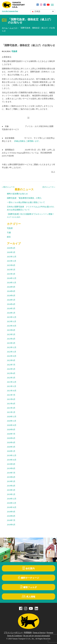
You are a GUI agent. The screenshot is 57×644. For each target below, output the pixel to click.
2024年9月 (11, 287)
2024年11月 (12, 283)
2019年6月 (11, 477)
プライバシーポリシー (13, 633)
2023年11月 (12, 321)
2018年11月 (12, 503)
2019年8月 (11, 468)
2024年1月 (11, 313)
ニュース (13, 28)
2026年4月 (11, 248)
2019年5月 (11, 481)
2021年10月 (12, 391)
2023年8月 (11, 330)
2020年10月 (12, 425)
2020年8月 (11, 430)
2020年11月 (12, 421)
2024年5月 (11, 300)
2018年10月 (12, 507)
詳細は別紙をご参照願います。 (27, 141)
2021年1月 (11, 412)
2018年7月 (11, 520)
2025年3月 (11, 274)
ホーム (5, 28)
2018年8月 (11, 516)
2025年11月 (12, 261)
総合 (9, 237)
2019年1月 (11, 494)
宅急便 (14, 51)
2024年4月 (11, 304)
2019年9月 (11, 464)
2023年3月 (11, 343)
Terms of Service (39, 633)
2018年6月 (11, 525)
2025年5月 (11, 270)
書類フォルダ (28, 587)
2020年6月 (11, 438)
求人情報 (28, 596)
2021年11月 (12, 386)
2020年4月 (11, 443)
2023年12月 (12, 317)
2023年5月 (11, 334)
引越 (9, 233)
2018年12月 (12, 499)
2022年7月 (11, 365)
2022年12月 (12, 347)
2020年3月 (11, 447)
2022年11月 (12, 352)
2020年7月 (11, 434)
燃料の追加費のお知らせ (17, 194)
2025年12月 (12, 257)
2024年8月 (11, 291)
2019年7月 (11, 473)
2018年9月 (11, 512)
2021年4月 (11, 404)
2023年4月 (11, 339)
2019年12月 (12, 455)
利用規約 (28, 633)
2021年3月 (11, 408)
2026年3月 (11, 252)
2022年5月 (11, 369)
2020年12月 (12, 417)
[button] (43, 11)
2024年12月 (12, 278)
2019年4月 (11, 486)
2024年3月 (11, 309)
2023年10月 (12, 326)
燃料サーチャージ (28, 578)
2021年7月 (11, 395)
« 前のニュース (8, 187)
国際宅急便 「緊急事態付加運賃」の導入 (24, 198)
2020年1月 (11, 451)
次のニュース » (49, 187)
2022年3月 (11, 378)
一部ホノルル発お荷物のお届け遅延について (26, 202)
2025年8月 (11, 265)
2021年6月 (11, 399)
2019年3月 (11, 490)
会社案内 (29, 568)
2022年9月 (11, 360)
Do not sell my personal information (37, 636)
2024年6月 (11, 296)
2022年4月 (11, 373)
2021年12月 (12, 382)
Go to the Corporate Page (10, 11)
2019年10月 (12, 460)
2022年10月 (12, 356)
